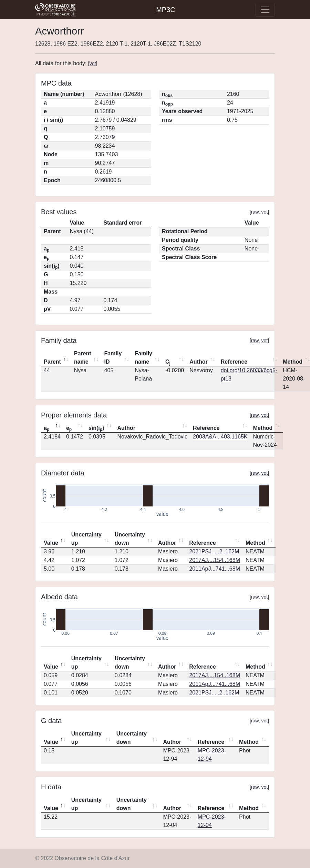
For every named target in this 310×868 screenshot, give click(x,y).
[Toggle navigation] (265, 10)
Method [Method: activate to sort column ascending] (263, 428)
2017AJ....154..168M (215, 560)
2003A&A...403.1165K (220, 437)
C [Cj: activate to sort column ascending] (168, 362)
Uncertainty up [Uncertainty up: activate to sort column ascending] (86, 539)
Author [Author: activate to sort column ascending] (198, 362)
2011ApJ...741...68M (215, 569)
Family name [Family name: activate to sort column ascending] (143, 358)
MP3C (166, 10)
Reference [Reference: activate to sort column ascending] (234, 362)
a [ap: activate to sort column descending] (46, 428)
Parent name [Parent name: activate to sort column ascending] (83, 358)
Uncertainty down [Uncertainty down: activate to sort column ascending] (130, 539)
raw (255, 212)
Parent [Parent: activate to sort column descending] (52, 362)
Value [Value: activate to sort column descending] (51, 543)
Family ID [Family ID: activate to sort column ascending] (113, 358)
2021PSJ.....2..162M (214, 551)
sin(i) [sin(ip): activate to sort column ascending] (96, 428)
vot (93, 63)
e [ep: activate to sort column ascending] (69, 428)
